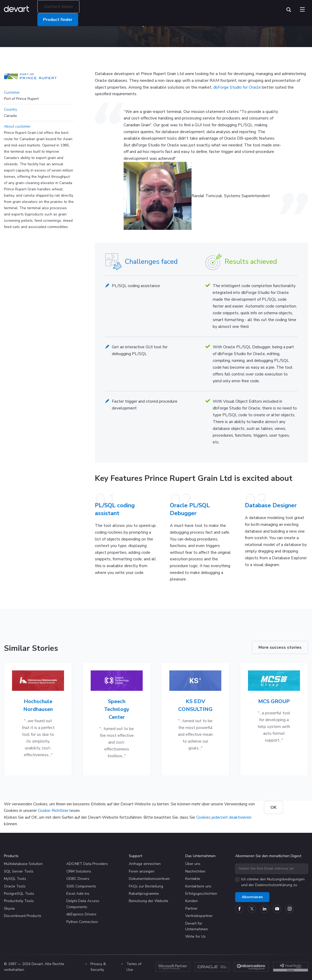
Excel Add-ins (78, 894)
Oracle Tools (15, 886)
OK (273, 807)
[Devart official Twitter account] (252, 909)
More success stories (280, 647)
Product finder (61, 20)
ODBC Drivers (78, 879)
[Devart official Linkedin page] (264, 909)
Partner (191, 908)
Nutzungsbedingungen (286, 879)
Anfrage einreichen (145, 864)
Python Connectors (82, 922)
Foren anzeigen (142, 871)
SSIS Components (81, 886)
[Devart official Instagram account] (290, 909)
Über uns (193, 864)
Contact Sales (62, 7)
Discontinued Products (23, 916)
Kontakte (193, 879)
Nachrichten (195, 871)
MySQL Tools (15, 879)
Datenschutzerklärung (274, 885)
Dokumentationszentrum (149, 879)
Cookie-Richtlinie (53, 811)
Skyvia (9, 908)
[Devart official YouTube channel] (277, 909)
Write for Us (195, 936)
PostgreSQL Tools (19, 894)
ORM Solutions (79, 871)
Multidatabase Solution (23, 864)
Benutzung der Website (149, 901)
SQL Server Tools (19, 871)
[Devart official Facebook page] (239, 909)
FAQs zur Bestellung (146, 886)
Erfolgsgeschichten (201, 894)
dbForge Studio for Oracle (237, 87)
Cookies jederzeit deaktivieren (224, 817)
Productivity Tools (19, 901)
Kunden (192, 901)
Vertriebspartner (199, 916)
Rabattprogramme (144, 894)
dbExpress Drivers (81, 914)
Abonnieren (252, 897)
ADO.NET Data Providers (87, 864)
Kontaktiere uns (198, 886)
